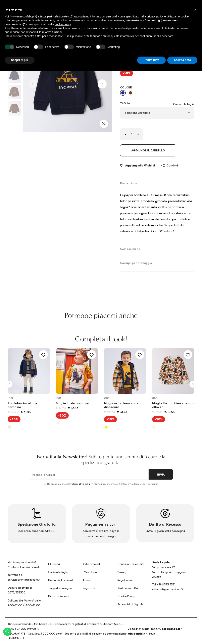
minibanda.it (136, 634)
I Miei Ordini (90, 572)
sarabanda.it (171, 629)
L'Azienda (54, 564)
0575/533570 (17, 592)
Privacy (122, 572)
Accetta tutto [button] (182, 60)
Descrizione (157, 183)
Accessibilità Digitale (130, 604)
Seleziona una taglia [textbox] (138, 113)
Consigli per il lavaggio (157, 263)
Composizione (157, 249)
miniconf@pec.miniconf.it (168, 589)
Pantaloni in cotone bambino (22, 405)
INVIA (159, 475)
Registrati (89, 588)
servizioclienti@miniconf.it (24, 580)
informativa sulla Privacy (85, 484)
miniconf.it (152, 629)
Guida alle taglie (184, 104)
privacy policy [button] (155, 16)
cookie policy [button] (63, 24)
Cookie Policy (126, 596)
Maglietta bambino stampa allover (173, 405)
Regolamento (126, 580)
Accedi (87, 580)
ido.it (151, 634)
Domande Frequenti (61, 580)
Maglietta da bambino (72, 403)
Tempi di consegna (60, 588)
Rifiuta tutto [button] (151, 60)
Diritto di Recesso (59, 596)
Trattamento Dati (128, 588)
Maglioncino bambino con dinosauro (123, 405)
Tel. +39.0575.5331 (164, 584)
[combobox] (157, 113)
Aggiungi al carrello (148, 150)
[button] (102, 84)
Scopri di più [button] (20, 60)
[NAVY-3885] (123, 93)
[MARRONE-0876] (131, 93)
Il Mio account (91, 564)
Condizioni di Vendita (131, 564)
